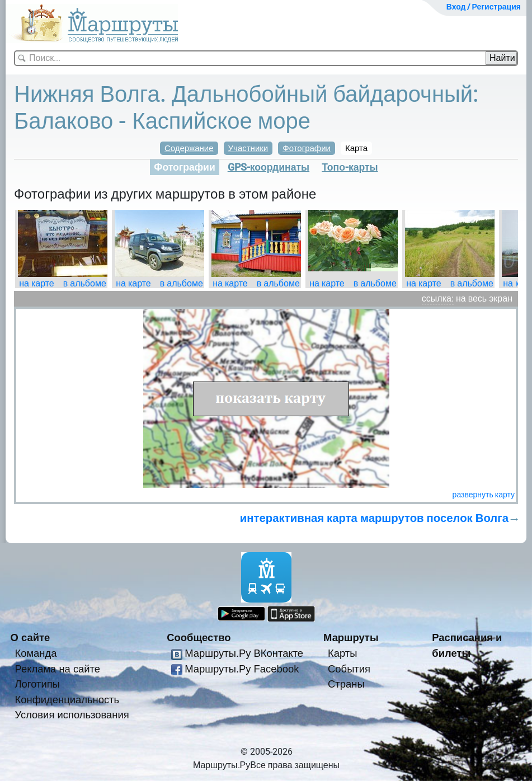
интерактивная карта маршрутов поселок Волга (374, 518)
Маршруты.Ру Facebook (242, 669)
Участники (248, 148)
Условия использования (72, 715)
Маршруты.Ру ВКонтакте (244, 653)
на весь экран (484, 298)
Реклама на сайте (58, 669)
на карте (37, 283)
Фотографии (307, 148)
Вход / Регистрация (484, 7)
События (349, 669)
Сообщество (199, 637)
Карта (356, 148)
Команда (36, 653)
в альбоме (85, 283)
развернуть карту (484, 495)
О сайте (30, 637)
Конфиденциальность (67, 700)
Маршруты (351, 637)
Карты (342, 653)
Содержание (189, 148)
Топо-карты (350, 167)
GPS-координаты (269, 167)
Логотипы (37, 684)
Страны (346, 684)
